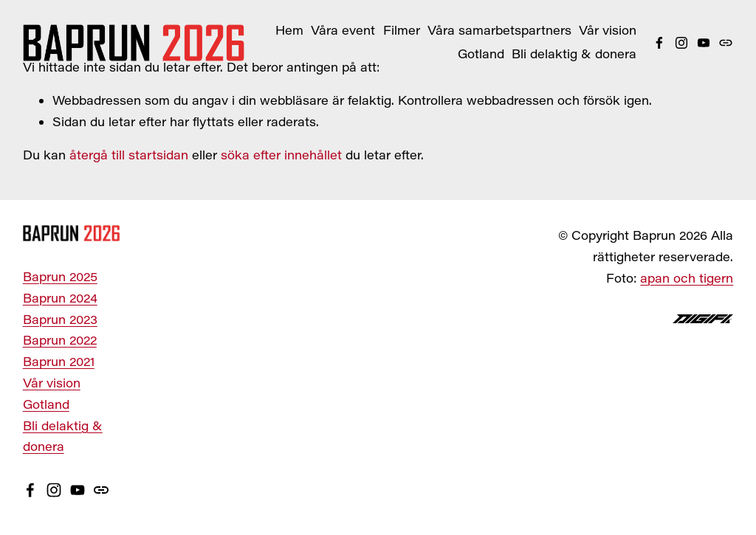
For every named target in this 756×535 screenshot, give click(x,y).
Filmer (402, 30)
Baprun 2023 (60, 319)
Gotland (481, 53)
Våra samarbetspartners (499, 30)
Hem (289, 30)
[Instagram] (681, 43)
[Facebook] (659, 43)
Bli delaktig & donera (574, 53)
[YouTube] (704, 43)
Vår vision (608, 30)
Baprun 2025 (60, 276)
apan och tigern (687, 278)
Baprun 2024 (60, 298)
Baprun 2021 (59, 361)
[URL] (726, 43)
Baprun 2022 (60, 340)
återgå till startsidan (129, 155)
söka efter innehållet (281, 155)
